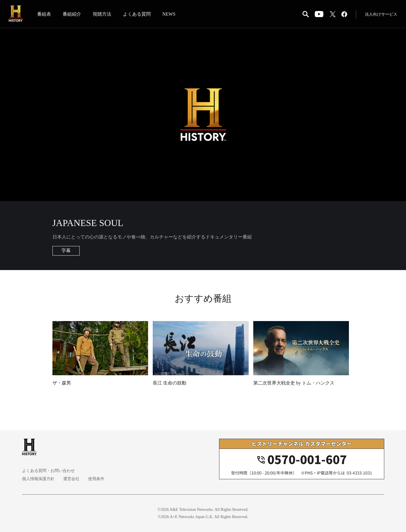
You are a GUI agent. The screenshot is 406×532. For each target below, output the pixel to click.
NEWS (169, 14)
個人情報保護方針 (38, 479)
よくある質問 (137, 14)
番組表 (44, 14)
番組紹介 (72, 14)
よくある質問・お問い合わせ (48, 471)
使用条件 (96, 479)
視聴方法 (102, 14)
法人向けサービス (381, 14)
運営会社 (71, 479)
